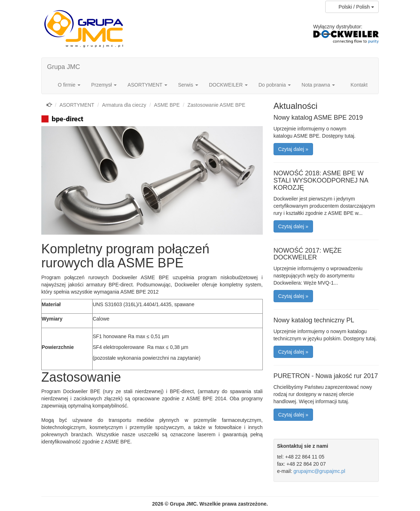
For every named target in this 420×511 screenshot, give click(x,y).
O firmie (69, 85)
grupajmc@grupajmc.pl (319, 471)
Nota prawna (318, 85)
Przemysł (104, 85)
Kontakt (359, 85)
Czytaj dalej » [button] (293, 149)
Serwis (188, 85)
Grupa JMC (64, 67)
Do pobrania (275, 85)
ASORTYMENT (147, 85)
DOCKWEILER (228, 85)
